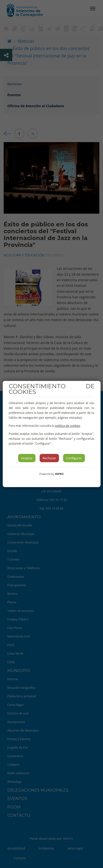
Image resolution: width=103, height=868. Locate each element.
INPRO (59, 474)
